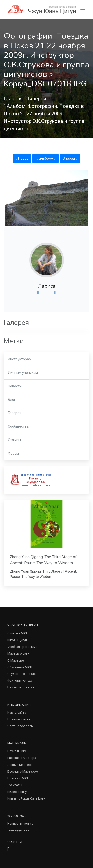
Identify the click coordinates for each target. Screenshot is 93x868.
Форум (13, 453)
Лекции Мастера (20, 765)
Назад (22, 159)
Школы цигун (17, 640)
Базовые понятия (21, 687)
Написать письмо (21, 824)
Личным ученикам (23, 373)
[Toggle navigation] (83, 10)
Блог (12, 400)
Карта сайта (17, 712)
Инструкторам (20, 359)
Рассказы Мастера (22, 758)
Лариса (47, 286)
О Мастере (16, 660)
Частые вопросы (21, 726)
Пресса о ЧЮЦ (18, 778)
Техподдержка (18, 830)
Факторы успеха (20, 681)
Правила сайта (19, 719)
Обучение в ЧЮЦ (20, 667)
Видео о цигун (18, 792)
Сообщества (18, 426)
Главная (13, 99)
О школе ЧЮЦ (18, 633)
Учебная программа (22, 647)
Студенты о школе (22, 674)
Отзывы (14, 440)
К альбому (45, 159)
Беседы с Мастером (23, 771)
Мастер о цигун (19, 653)
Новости (15, 386)
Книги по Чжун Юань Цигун (27, 798)
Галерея (37, 99)
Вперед (70, 159)
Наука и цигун (17, 751)
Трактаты (15, 785)
